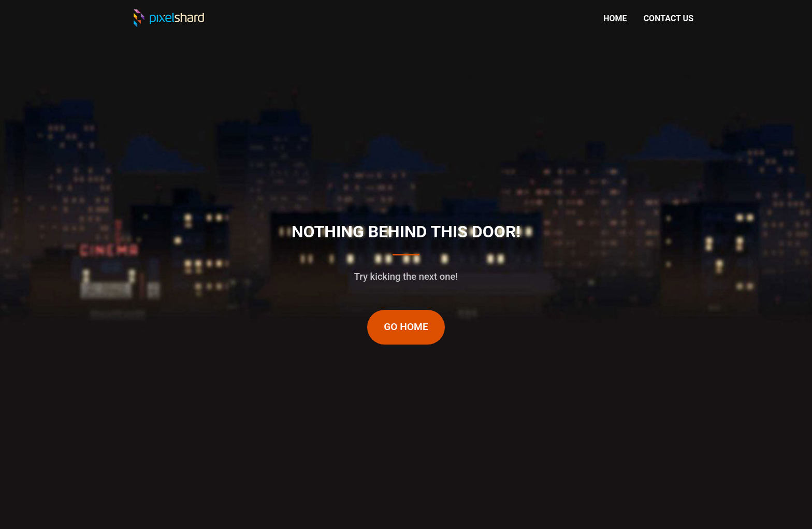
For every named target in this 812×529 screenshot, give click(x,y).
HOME (615, 18)
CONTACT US (669, 18)
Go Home (406, 327)
